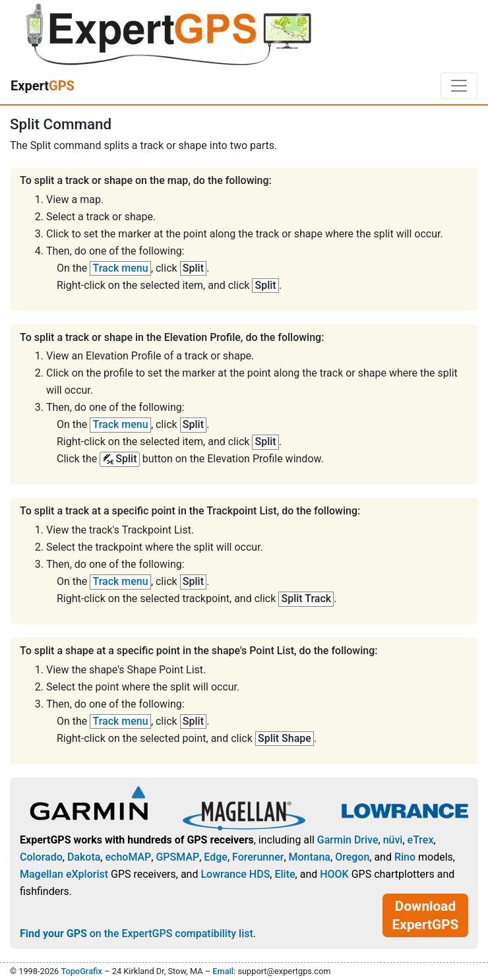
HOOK (334, 874)
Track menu (121, 268)
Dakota (84, 857)
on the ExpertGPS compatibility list (137, 934)
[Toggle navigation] (459, 86)
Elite (285, 874)
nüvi (393, 840)
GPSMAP (177, 857)
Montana (310, 857)
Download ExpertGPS (426, 915)
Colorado (41, 857)
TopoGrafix (81, 971)
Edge (216, 857)
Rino (405, 857)
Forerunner (258, 857)
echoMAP (128, 857)
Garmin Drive (348, 840)
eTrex (421, 840)
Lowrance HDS (235, 874)
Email (223, 971)
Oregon (352, 857)
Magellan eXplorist (64, 874)
